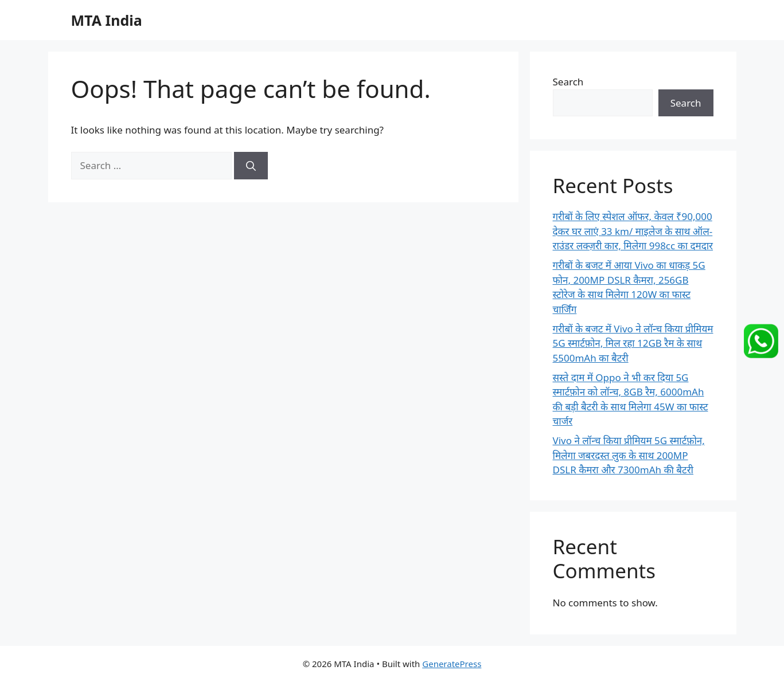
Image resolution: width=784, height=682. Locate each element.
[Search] (251, 166)
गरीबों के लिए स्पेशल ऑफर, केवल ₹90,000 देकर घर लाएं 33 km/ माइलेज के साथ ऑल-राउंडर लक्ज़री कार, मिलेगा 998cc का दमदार (633, 231)
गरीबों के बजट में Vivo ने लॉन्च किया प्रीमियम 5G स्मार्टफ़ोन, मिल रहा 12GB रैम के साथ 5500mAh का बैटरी (633, 343)
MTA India (107, 20)
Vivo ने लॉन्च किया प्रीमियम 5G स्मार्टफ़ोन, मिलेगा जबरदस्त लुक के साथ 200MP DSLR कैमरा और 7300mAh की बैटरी (629, 455)
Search (568, 82)
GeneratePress (452, 664)
